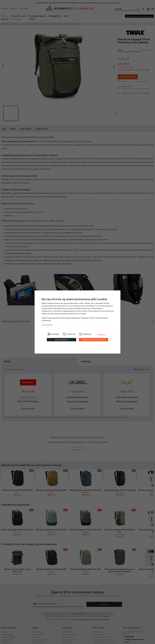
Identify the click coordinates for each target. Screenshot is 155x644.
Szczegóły (101, 334)
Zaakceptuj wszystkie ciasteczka (93, 340)
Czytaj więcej (47, 325)
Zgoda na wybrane (62, 340)
